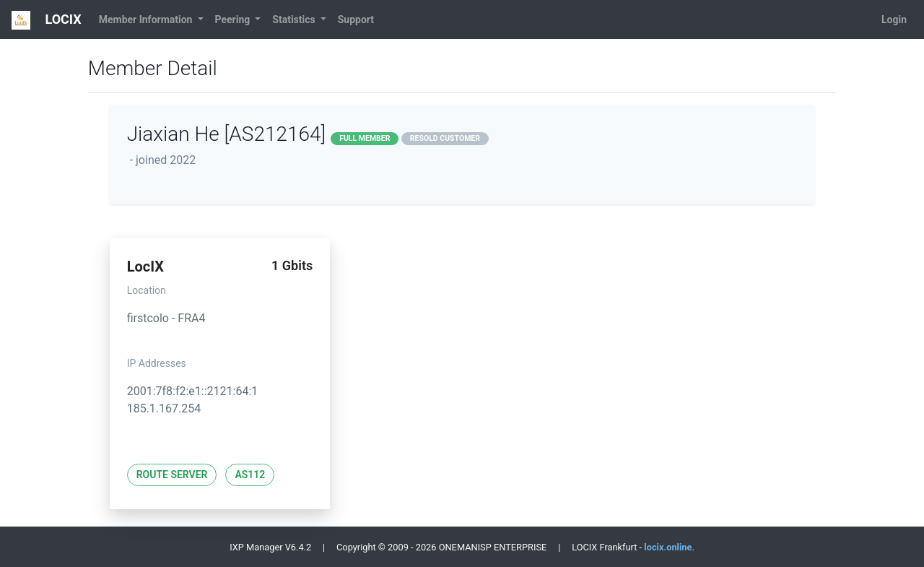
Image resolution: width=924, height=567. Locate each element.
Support (356, 20)
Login (894, 20)
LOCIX (47, 20)
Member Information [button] (147, 20)
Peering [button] (234, 20)
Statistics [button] (295, 20)
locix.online (668, 547)
